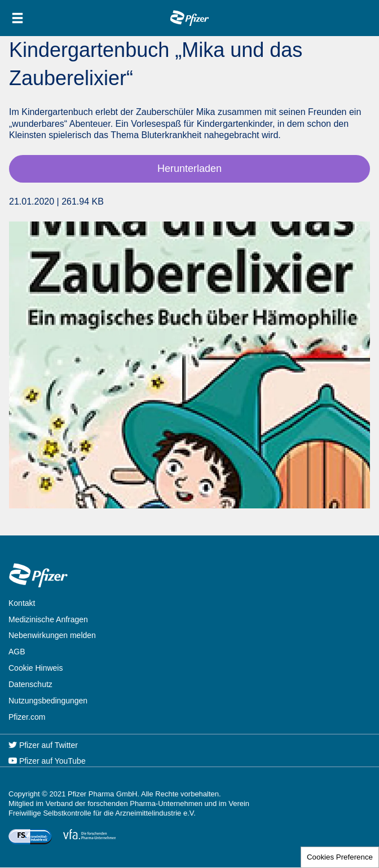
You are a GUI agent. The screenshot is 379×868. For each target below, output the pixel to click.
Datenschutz (30, 684)
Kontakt (22, 603)
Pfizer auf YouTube (47, 761)
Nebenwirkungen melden (52, 635)
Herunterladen (189, 169)
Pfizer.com (27, 717)
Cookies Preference (340, 857)
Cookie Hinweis (36, 668)
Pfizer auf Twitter (43, 745)
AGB (17, 652)
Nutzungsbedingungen (48, 701)
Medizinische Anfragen (48, 619)
